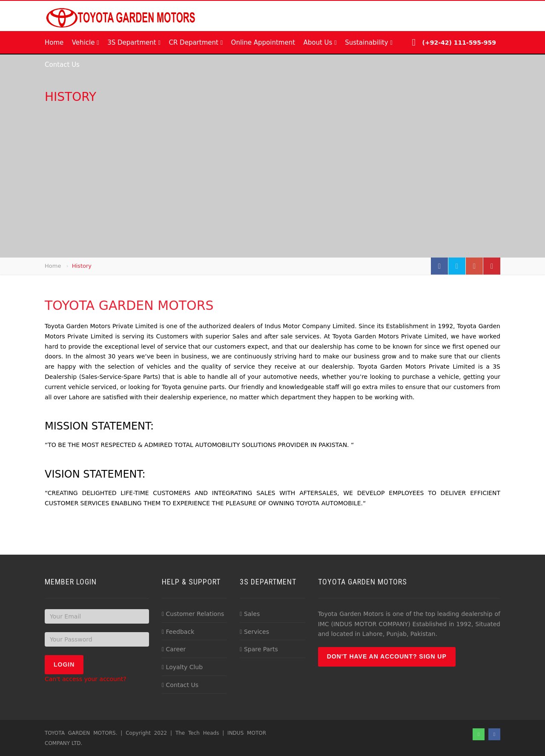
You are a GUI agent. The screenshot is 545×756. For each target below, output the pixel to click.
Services (254, 632)
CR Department (196, 43)
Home (54, 43)
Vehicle (86, 43)
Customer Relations (193, 614)
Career (174, 649)
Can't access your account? (86, 679)
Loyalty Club (182, 667)
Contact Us (62, 65)
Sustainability (369, 43)
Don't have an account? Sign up (387, 656)
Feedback (178, 632)
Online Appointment (263, 43)
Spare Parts (259, 649)
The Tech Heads (197, 733)
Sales (250, 614)
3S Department (134, 43)
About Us (320, 43)
